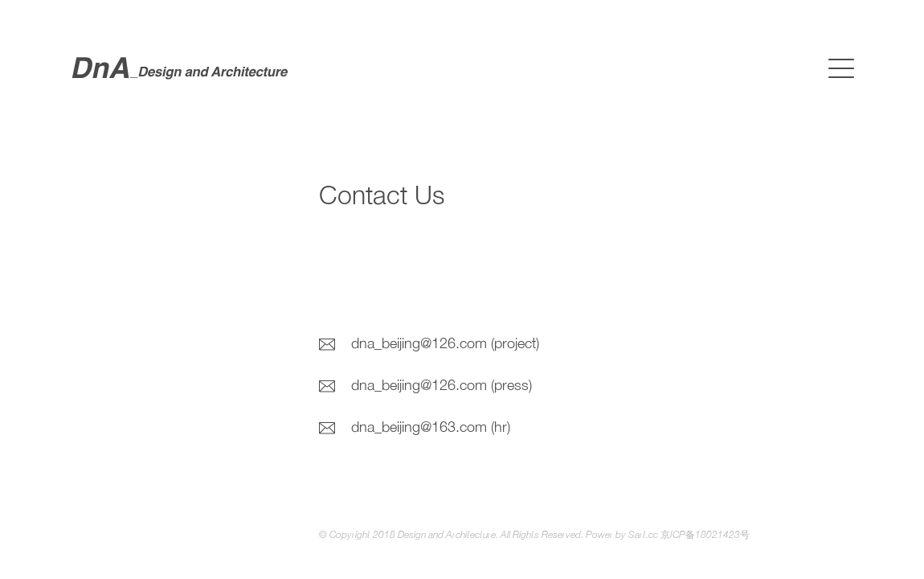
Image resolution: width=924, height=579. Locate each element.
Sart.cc (643, 535)
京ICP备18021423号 (705, 535)
